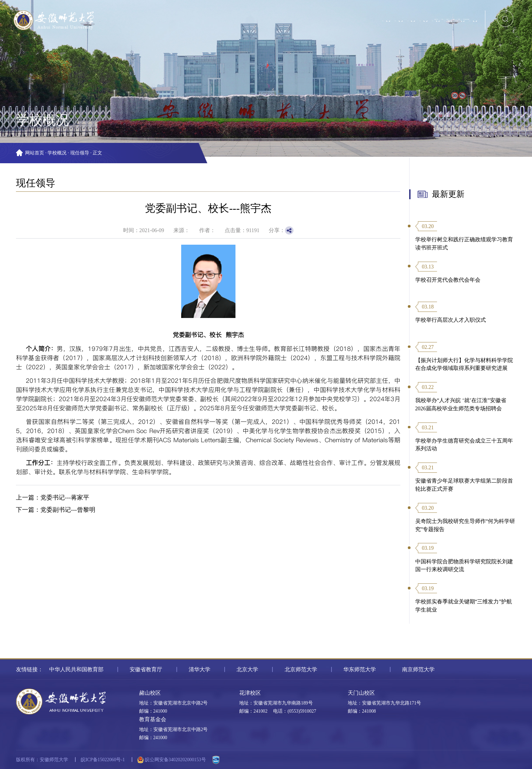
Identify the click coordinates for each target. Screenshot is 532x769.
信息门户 (300, 14)
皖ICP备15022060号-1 (103, 760)
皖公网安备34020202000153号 (172, 760)
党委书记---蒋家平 (65, 498)
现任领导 (80, 153)
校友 (386, 14)
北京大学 (247, 669)
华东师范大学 (360, 669)
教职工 (359, 14)
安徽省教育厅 (146, 669)
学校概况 (57, 153)
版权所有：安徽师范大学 (42, 760)
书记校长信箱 (448, 14)
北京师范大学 (301, 669)
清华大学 (199, 669)
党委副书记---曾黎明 (68, 510)
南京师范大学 (418, 669)
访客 (412, 14)
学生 (331, 14)
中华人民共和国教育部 (76, 669)
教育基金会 (153, 719)
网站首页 (35, 153)
